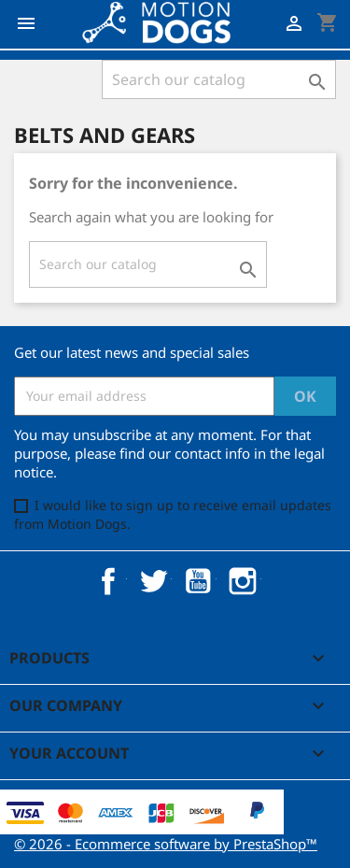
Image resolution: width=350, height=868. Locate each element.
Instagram (243, 581)
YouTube (198, 581)
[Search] (219, 79)
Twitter (153, 581)
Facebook (108, 581)
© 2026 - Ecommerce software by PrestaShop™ (166, 844)
